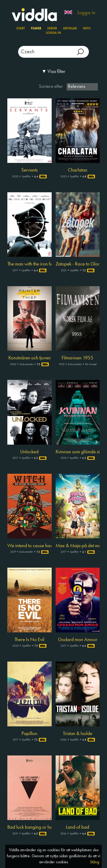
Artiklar (70, 29)
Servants (30, 170)
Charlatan (78, 170)
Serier (52, 29)
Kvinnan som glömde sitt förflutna (78, 452)
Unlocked (29, 452)
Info (87, 29)
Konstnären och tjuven (30, 358)
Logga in (86, 13)
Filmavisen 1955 (77, 358)
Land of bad (77, 827)
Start (21, 29)
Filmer (36, 29)
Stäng (95, 862)
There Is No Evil (29, 640)
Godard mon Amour (78, 640)
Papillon (29, 734)
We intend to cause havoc (30, 546)
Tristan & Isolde (78, 734)
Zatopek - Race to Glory (78, 264)
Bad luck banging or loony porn (30, 827)
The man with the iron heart (30, 264)
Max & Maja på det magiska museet (78, 546)
